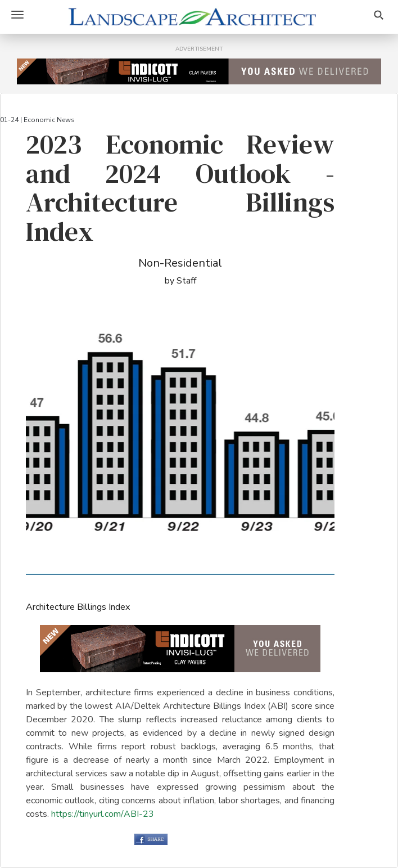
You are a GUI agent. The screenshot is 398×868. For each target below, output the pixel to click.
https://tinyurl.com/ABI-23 (103, 814)
